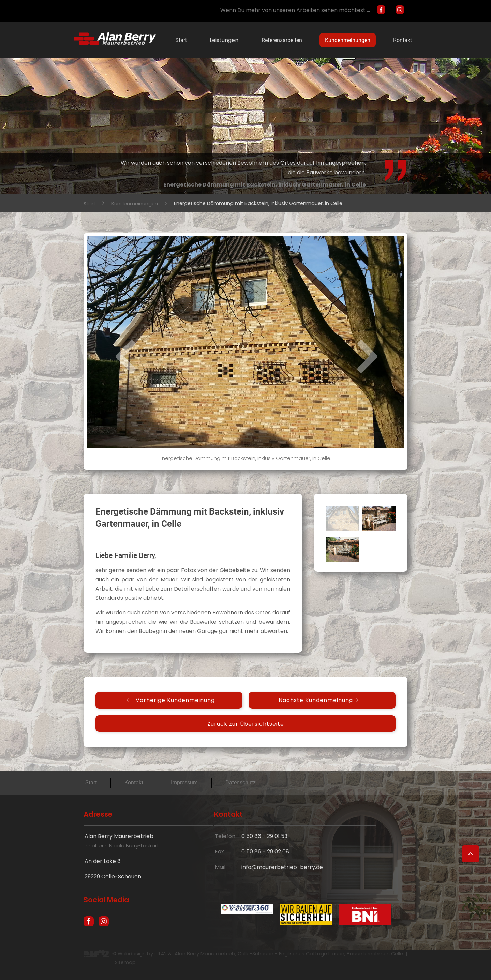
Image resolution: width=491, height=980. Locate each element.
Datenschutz (241, 782)
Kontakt (403, 40)
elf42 (161, 954)
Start (181, 40)
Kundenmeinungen (348, 40)
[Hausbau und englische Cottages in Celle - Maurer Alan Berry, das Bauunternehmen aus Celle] (115, 43)
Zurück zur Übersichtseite (246, 723)
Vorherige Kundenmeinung (175, 700)
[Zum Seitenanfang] (471, 854)
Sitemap (125, 962)
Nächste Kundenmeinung (316, 700)
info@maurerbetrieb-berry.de (282, 867)
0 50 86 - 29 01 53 (264, 836)
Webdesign (132, 954)
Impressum (184, 782)
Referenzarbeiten (282, 40)
